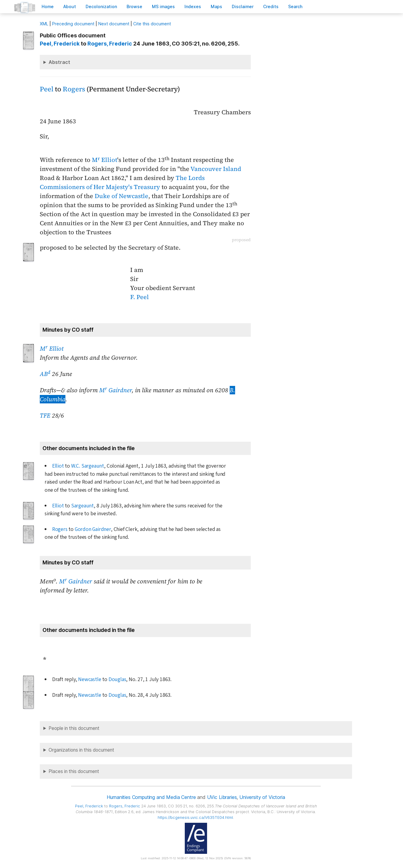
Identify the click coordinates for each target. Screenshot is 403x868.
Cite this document (152, 24)
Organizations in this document (81, 750)
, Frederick (60, 44)
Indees (193, 6)
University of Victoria (262, 797)
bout (70, 6)
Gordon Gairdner (93, 529)
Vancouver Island (216, 169)
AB (45, 374)
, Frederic (110, 44)
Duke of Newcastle (121, 196)
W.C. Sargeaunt (88, 466)
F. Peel (140, 297)
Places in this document (74, 771)
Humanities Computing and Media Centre (151, 797)
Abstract (59, 62)
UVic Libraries (222, 797)
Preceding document (73, 24)
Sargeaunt (82, 506)
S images (163, 6)
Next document (114, 24)
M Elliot (105, 160)
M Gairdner (115, 390)
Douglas (117, 679)
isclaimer (243, 6)
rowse (134, 6)
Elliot (58, 466)
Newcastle (90, 679)
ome (48, 6)
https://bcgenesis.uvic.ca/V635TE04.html (195, 817)
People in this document (74, 728)
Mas (216, 6)
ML (44, 24)
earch (295, 6)
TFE (45, 415)
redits (271, 6)
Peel (47, 89)
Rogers (74, 89)
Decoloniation (101, 6)
